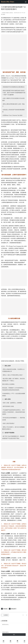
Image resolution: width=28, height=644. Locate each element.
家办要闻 (3, 14)
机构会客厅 (14, 609)
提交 (14, 635)
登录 (3, 632)
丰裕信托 (5, 609)
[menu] (26, 2)
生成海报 (5, 615)
